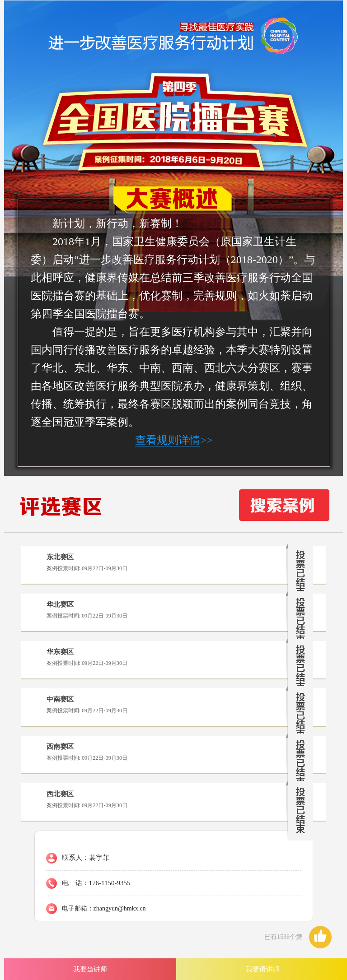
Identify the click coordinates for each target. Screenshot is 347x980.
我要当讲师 (90, 969)
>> (174, 440)
